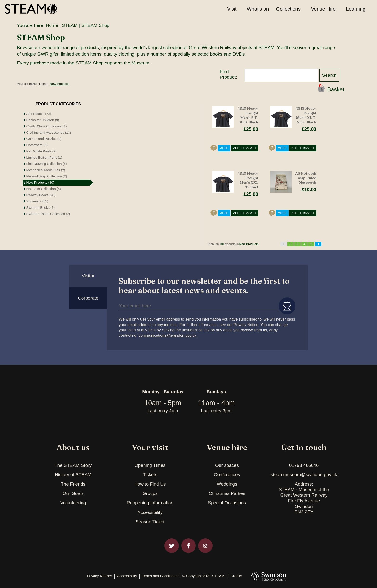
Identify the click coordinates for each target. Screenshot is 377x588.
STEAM (70, 25)
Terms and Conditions (160, 576)
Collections (288, 9)
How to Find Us (150, 484)
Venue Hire (323, 9)
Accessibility (150, 512)
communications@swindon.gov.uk (167, 335)
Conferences (227, 475)
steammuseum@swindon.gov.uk (304, 475)
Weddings (227, 484)
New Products (60, 84)
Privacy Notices (99, 576)
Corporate (88, 298)
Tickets (150, 475)
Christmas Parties (227, 493)
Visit (232, 9)
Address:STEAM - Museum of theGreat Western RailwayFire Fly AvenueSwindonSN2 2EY (304, 498)
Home (52, 25)
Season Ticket (150, 522)
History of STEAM (73, 475)
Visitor (88, 276)
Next (318, 244)
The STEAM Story (73, 465)
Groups (150, 493)
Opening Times (150, 465)
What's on (258, 9)
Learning (356, 9)
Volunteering (73, 503)
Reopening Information (150, 503)
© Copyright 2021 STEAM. (204, 576)
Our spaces (227, 465)
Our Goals (73, 493)
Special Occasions (227, 503)
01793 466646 (304, 465)
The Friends (73, 484)
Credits (236, 576)
